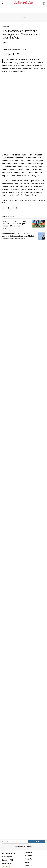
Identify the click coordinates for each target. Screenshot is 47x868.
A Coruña (29, 856)
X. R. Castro (5, 228)
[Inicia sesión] (43, 3)
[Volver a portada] (23, 3)
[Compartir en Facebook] (14, 54)
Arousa (28, 862)
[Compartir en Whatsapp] (5, 54)
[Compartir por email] (9, 54)
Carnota (20, 201)
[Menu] (3, 3)
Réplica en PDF (7, 860)
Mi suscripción (7, 857)
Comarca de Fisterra (30, 201)
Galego (28, 847)
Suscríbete (6, 867)
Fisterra (14, 201)
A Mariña (29, 859)
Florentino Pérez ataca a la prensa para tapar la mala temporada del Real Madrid (18, 235)
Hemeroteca (6, 863)
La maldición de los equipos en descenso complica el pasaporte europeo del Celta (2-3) (14, 224)
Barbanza (29, 866)
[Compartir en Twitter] (18, 54)
